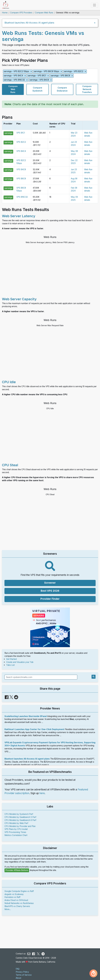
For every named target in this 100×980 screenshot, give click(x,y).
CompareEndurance (62, 89)
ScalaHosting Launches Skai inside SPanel (26, 716)
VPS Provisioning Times (15, 832)
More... (8, 909)
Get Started (11, 659)
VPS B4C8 (21, 169)
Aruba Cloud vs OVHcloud (16, 900)
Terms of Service (24, 975)
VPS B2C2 (21, 142)
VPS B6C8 (21, 179)
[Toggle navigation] (95, 5)
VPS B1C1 (21, 133)
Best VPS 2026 (50, 591)
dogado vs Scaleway (14, 894)
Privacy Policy (22, 972)
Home (5, 13)
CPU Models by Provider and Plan (20, 826)
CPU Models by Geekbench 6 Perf (20, 820)
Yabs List (10, 665)
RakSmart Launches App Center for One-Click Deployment (34, 729)
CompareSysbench (37, 89)
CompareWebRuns (13, 89)
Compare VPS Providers (21, 13)
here (42, 793)
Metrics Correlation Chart (16, 835)
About (18, 978)
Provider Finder (50, 599)
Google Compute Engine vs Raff (19, 891)
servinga (8, 133)
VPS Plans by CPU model (16, 829)
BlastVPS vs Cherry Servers (17, 906)
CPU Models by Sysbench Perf (19, 814)
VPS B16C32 (22, 197)
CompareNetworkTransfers (87, 89)
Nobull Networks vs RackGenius (19, 903)
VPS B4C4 (21, 151)
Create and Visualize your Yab (20, 662)
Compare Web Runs (44, 13)
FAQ (18, 969)
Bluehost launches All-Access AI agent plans (29, 23)
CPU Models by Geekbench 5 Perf (20, 817)
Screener (50, 583)
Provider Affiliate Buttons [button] (17, 870)
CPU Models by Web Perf (16, 823)
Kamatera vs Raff (12, 897)
